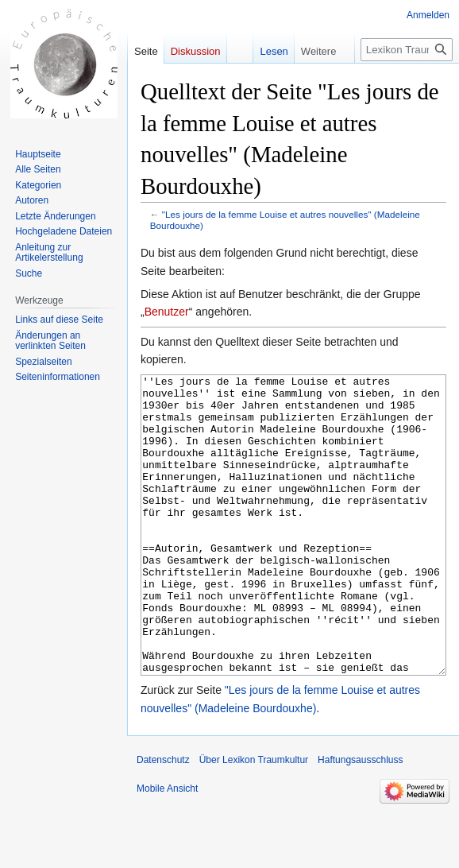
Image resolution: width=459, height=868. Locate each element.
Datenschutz (163, 820)
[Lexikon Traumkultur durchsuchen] (407, 50)
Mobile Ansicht (167, 848)
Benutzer (167, 312)
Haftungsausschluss (360, 820)
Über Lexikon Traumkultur (254, 820)
